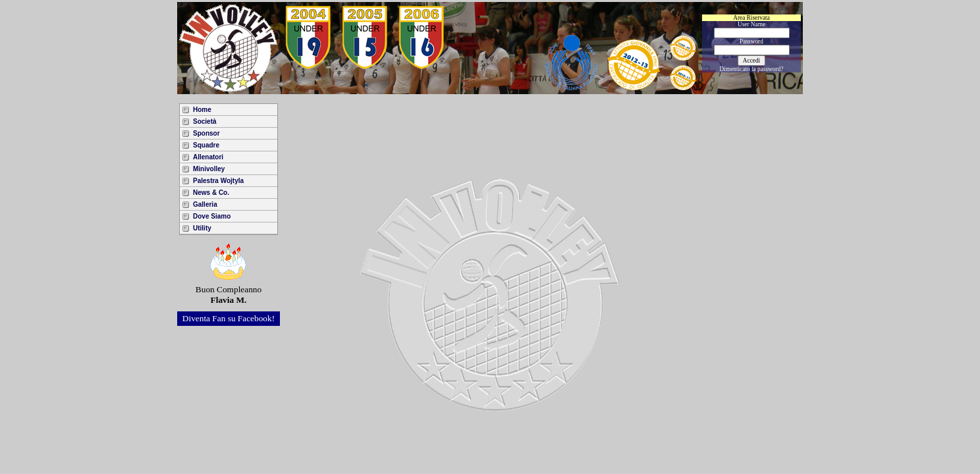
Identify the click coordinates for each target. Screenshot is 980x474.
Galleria (205, 204)
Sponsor (206, 133)
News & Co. (211, 193)
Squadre (206, 145)
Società (205, 121)
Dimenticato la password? (752, 69)
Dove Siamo (212, 216)
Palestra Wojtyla (218, 181)
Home (202, 110)
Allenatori (208, 157)
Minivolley (209, 169)
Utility (202, 228)
